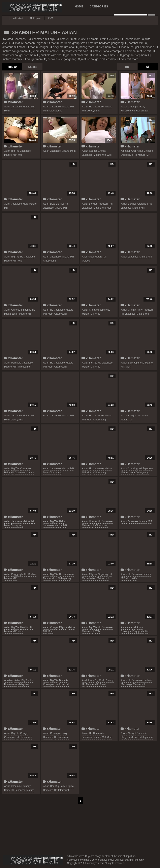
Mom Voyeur (32, 7)
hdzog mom (85, 47)
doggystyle (127, 155)
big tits (15, 151)
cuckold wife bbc (49, 55)
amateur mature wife (71, 39)
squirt (103, 684)
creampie (133, 107)
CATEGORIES (99, 6)
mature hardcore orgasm (29, 43)
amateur (125, 151)
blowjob (93, 204)
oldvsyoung (56, 111)
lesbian (148, 680)
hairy (142, 107)
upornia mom (131, 39)
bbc (52, 786)
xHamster (13, 102)
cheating (94, 310)
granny (102, 151)
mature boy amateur (104, 55)
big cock (100, 680)
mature (26, 107)
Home (79, 6)
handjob (25, 627)
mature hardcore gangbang (105, 43)
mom (7, 111)
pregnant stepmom (133, 55)
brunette (64, 680)
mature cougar (37, 47)
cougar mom (33, 59)
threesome (24, 367)
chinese (148, 151)
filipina (93, 574)
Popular (12, 67)
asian (7, 107)
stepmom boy (106, 47)
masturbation (11, 314)
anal (133, 151)
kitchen (32, 574)
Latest (32, 67)
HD (127, 67)
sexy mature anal (62, 47)
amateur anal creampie (106, 51)
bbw (52, 204)
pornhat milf (134, 43)
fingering (26, 310)
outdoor (86, 261)
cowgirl (24, 733)
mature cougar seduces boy (97, 59)
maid (25, 204)
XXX (50, 18)
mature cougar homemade (136, 47)
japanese (17, 107)
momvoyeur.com (33, 860)
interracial (63, 790)
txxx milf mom (128, 59)
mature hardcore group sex (66, 43)
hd (90, 107)
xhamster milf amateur (45, 51)
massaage (126, 684)
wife (20, 155)
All (148, 67)
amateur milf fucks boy (103, 39)
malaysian (23, 684)
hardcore (126, 111)
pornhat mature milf (137, 51)
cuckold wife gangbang (60, 59)
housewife (99, 733)
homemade (142, 111)
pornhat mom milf (76, 55)
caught (132, 733)
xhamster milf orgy (42, 39)
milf (33, 107)
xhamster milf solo (75, 51)
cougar (93, 151)
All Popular (35, 18)
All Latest (18, 18)
